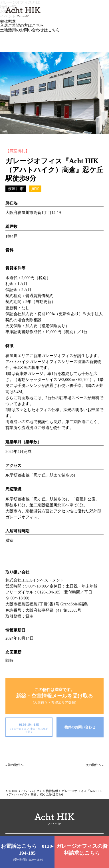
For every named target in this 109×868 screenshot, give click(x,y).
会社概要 (8, 21)
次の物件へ (93, 765)
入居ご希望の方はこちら (22, 25)
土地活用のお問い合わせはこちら (30, 30)
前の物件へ (16, 765)
